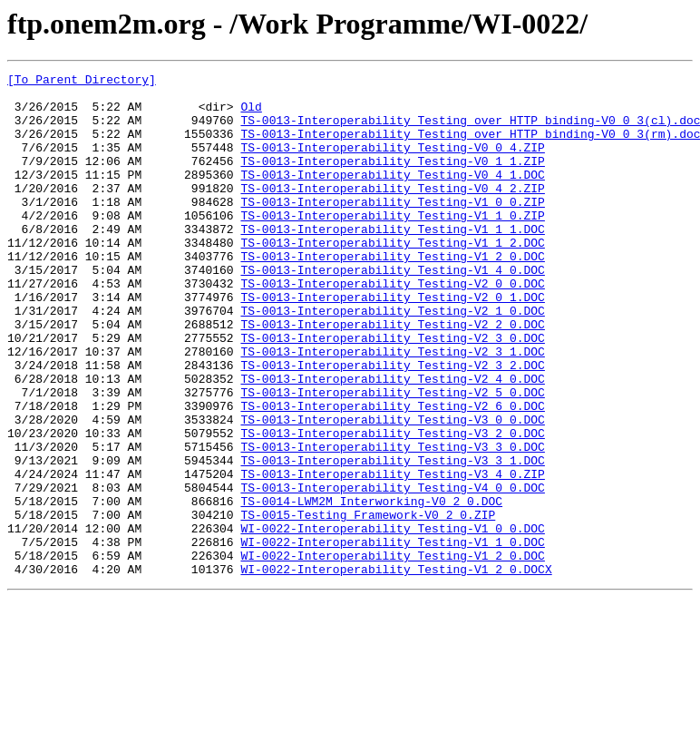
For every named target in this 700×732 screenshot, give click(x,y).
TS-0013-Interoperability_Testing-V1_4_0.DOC (392, 310)
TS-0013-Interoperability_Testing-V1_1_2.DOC (392, 278)
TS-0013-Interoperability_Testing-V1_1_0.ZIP (392, 245)
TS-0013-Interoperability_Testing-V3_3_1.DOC (392, 539)
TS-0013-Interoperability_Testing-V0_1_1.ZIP (392, 180)
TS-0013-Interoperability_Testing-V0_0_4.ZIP (392, 163)
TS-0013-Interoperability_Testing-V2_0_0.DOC (392, 327)
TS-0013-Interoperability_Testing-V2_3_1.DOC (392, 408)
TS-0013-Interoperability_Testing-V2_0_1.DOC (392, 343)
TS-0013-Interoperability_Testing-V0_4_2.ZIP (392, 212)
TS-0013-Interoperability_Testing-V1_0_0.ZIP (392, 229)
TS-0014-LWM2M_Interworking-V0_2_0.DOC (371, 588)
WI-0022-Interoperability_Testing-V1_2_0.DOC (392, 653)
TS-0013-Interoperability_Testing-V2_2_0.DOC (392, 376)
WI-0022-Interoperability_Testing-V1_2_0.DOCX (396, 669)
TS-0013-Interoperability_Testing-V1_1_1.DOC (392, 261)
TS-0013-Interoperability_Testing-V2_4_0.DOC (392, 441)
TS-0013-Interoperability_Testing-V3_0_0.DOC (392, 490)
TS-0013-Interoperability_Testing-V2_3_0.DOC (392, 392)
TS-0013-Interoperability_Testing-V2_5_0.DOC (392, 457)
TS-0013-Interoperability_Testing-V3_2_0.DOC (392, 506)
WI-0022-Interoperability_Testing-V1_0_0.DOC (392, 620)
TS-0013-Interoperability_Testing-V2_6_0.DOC (392, 473)
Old (251, 114)
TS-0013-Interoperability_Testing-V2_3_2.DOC (392, 425)
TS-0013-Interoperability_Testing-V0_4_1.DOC (392, 196)
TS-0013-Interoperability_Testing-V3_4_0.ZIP (392, 555)
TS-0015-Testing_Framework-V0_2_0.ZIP (368, 604)
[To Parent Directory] (82, 82)
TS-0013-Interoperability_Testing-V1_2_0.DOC (392, 294)
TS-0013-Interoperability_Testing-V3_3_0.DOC (392, 522)
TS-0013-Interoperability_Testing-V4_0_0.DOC (392, 571)
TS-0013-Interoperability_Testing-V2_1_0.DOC (392, 359)
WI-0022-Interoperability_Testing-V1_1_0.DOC (392, 637)
